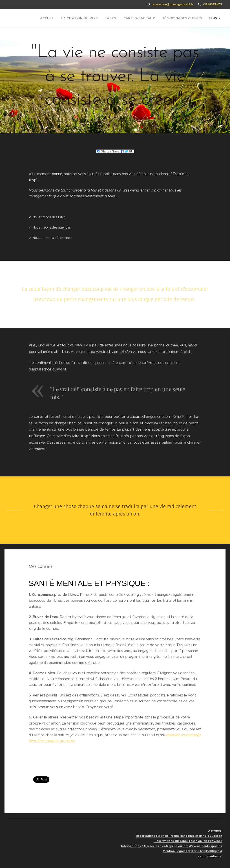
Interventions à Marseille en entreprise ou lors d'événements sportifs (172, 846)
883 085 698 (196, 851)
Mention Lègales (175, 851)
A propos (215, 831)
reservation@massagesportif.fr (172, 4)
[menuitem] (46, 18)
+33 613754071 (212, 4)
